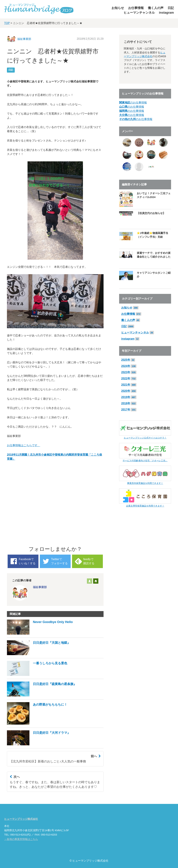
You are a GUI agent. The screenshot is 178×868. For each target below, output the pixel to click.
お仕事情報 (136, 8)
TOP (7, 23)
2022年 (126, 378)
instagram (166, 13)
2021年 (126, 385)
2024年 (126, 366)
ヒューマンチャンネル (139, 13)
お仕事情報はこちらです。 (24, 445)
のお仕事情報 (133, 103)
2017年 (126, 410)
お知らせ (118, 8)
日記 (171, 8)
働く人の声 (156, 8)
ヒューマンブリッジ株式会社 (21, 819)
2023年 (126, 372)
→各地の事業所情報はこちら (21, 839)
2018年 (126, 403)
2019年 (126, 397)
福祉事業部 (24, 39)
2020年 (126, 391)
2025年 (126, 360)
